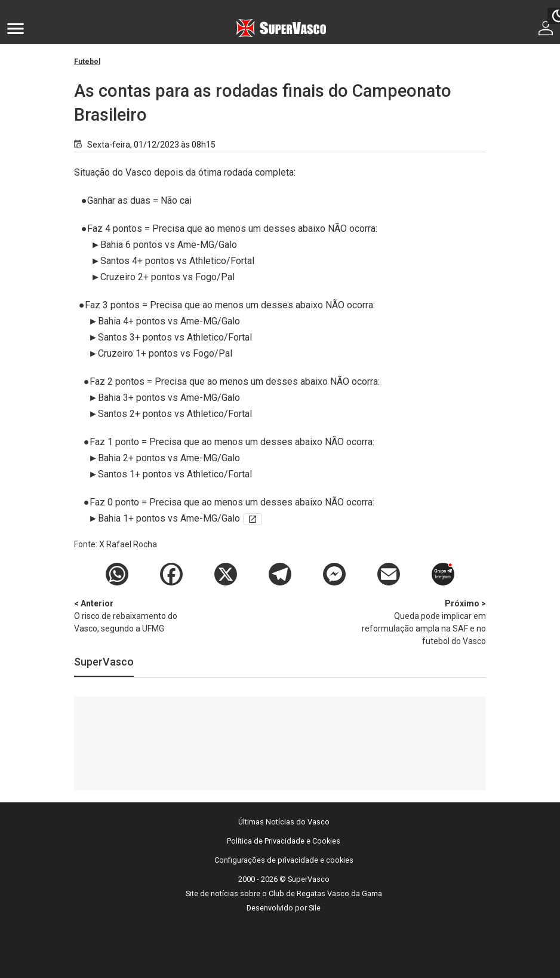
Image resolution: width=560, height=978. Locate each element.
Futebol (87, 62)
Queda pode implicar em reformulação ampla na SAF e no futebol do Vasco (423, 622)
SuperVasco (104, 662)
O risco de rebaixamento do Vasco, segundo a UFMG (137, 615)
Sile (315, 908)
